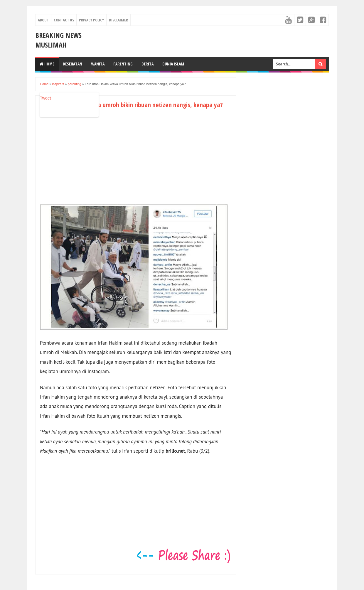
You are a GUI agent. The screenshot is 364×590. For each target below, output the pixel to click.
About (43, 20)
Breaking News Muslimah (58, 40)
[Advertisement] (89, 161)
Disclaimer (118, 20)
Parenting (123, 64)
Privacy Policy (91, 20)
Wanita (98, 64)
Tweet (45, 98)
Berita (148, 64)
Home (47, 64)
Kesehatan (73, 64)
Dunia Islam (173, 64)
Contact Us (64, 20)
